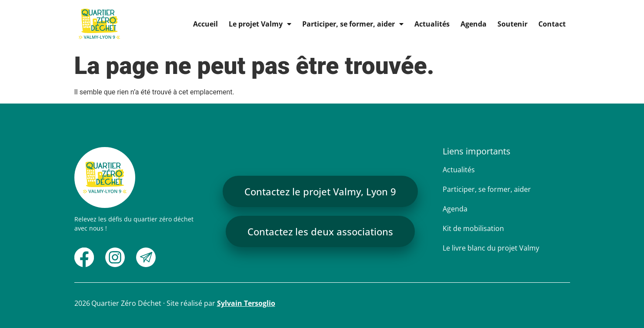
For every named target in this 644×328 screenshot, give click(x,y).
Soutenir (512, 24)
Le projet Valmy (260, 24)
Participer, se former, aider (353, 24)
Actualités (432, 24)
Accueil (205, 24)
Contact (552, 24)
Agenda (474, 24)
